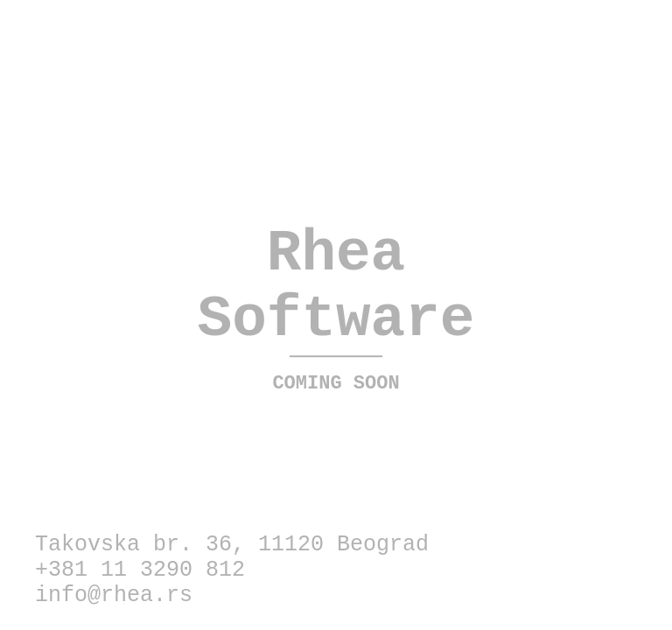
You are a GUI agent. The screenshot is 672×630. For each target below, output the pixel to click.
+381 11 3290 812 (140, 570)
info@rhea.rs (114, 595)
